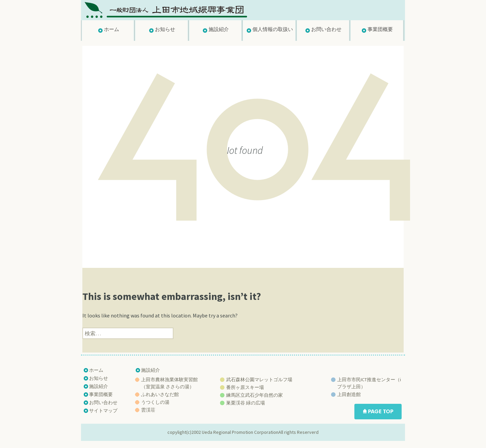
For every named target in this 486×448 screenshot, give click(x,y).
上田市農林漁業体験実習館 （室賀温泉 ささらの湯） (169, 383)
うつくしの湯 (155, 402)
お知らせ (165, 29)
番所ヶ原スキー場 (245, 387)
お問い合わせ (326, 29)
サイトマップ (103, 411)
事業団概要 (380, 29)
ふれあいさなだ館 (160, 394)
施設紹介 (219, 29)
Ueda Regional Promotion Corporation (240, 432)
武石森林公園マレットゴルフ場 (259, 380)
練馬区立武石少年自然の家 (254, 395)
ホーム (112, 29)
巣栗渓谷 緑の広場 (246, 403)
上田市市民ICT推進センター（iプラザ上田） (369, 383)
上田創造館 (349, 394)
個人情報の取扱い (273, 29)
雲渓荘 (148, 410)
